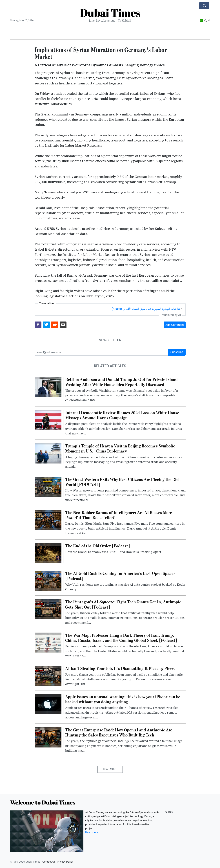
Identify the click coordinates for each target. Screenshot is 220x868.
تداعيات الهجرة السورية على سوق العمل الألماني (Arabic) (146, 309)
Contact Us (49, 862)
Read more (92, 832)
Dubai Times (110, 13)
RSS (169, 812)
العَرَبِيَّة (205, 20)
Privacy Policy (65, 862)
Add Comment (175, 325)
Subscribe (177, 352)
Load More (110, 769)
